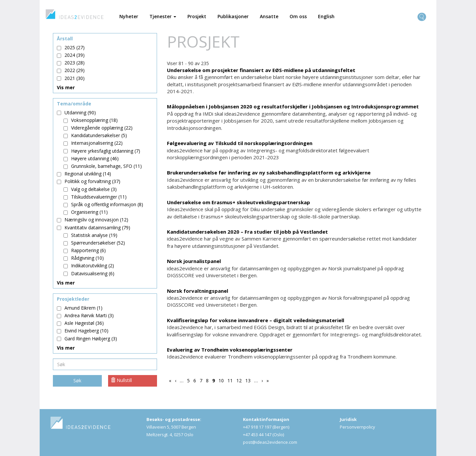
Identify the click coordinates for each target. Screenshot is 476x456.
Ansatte (269, 16)
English (326, 16)
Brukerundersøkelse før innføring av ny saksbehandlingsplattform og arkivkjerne (269, 172)
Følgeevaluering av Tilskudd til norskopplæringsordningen (240, 143)
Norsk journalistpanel (194, 261)
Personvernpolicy (357, 427)
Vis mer (66, 87)
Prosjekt (197, 16)
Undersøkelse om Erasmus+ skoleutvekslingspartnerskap (238, 202)
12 (240, 380)
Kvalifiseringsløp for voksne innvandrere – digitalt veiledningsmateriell (256, 320)
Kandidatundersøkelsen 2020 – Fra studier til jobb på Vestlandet (247, 232)
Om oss (298, 16)
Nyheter (129, 16)
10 (222, 380)
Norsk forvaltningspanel (198, 291)
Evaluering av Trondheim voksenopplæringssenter (230, 350)
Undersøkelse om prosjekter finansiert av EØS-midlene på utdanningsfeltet (261, 70)
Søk (77, 380)
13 (249, 380)
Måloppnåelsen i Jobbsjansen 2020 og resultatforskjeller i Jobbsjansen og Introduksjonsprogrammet (293, 106)
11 (231, 380)
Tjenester (163, 16)
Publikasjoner (233, 16)
